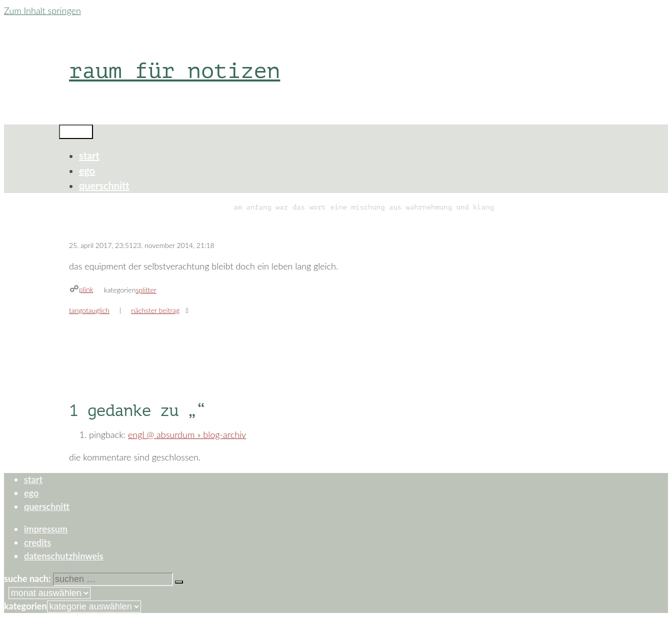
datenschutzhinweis (64, 556)
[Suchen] (179, 582)
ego (87, 170)
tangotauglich (89, 310)
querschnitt (104, 185)
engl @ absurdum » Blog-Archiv (187, 434)
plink (86, 289)
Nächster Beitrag (155, 310)
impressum (46, 529)
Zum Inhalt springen (42, 10)
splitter (146, 290)
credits (37, 542)
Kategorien (25, 606)
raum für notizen (174, 71)
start (89, 155)
